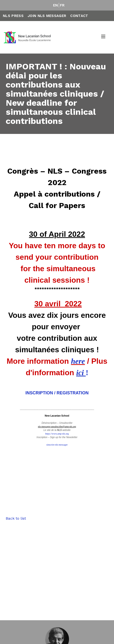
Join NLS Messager (47, 16)
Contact (79, 16)
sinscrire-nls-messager (57, 445)
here (78, 361)
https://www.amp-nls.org (57, 434)
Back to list (16, 518)
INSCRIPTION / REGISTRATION (57, 393)
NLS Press (13, 16)
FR (62, 5)
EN (56, 5)
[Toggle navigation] (104, 37)
